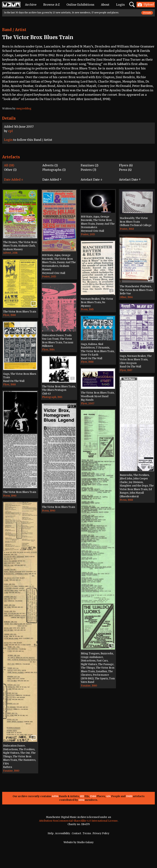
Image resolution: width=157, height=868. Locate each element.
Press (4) (125, 170)
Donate (147, 13)
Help (51, 833)
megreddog (24, 108)
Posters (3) (88, 170)
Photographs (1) (54, 170)
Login (120, 5)
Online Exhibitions (80, 5)
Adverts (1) (50, 165)
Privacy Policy (101, 833)
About (105, 5)
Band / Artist (14, 30)
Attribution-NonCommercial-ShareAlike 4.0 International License (78, 821)
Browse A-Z (51, 5)
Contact (76, 833)
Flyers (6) (126, 165)
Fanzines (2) (90, 165)
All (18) (9, 165)
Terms (87, 833)
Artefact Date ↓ (91, 180)
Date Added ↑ (52, 180)
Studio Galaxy (85, 842)
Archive (31, 5)
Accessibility (63, 833)
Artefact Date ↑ (130, 180)
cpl (10, 131)
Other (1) (10, 170)
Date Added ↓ (14, 180)
